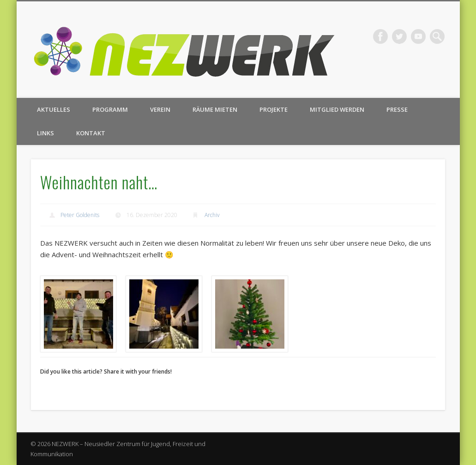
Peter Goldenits (80, 215)
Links (45, 133)
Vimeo (418, 36)
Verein (160, 109)
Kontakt (91, 133)
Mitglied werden (337, 109)
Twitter (399, 36)
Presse (397, 109)
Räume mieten (215, 109)
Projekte (274, 109)
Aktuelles (54, 109)
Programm (110, 109)
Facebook (380, 36)
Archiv (212, 215)
